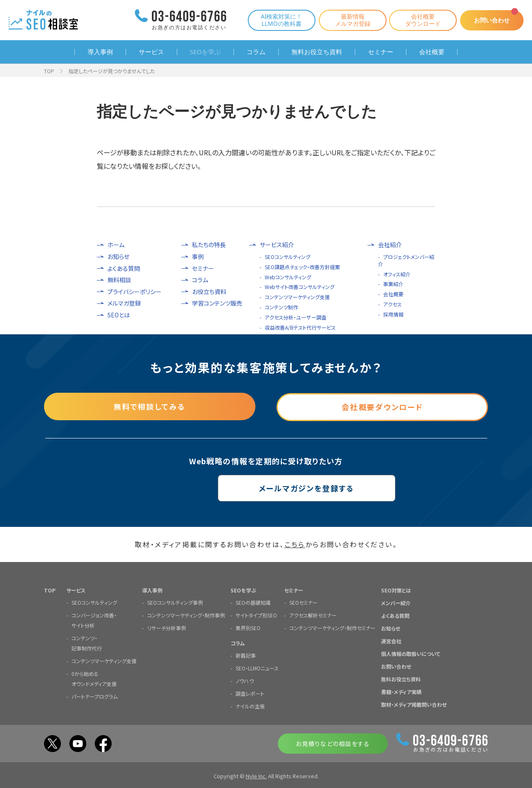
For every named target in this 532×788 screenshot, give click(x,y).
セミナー (381, 52)
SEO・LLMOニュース (257, 668)
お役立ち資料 (209, 292)
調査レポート (250, 693)
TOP (49, 71)
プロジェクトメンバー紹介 (406, 260)
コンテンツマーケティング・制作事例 (186, 615)
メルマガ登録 (124, 303)
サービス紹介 (277, 245)
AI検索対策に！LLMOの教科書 (277, 20)
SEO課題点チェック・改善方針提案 (302, 267)
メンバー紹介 (396, 602)
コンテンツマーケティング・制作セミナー (332, 627)
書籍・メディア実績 (401, 691)
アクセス (392, 304)
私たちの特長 (209, 245)
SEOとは (119, 315)
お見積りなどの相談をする (333, 743)
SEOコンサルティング (288, 257)
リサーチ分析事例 (167, 627)
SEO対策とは (396, 590)
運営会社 (391, 641)
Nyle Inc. (256, 776)
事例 (198, 257)
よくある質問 (124, 269)
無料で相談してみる (150, 406)
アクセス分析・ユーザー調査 (296, 317)
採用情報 (393, 314)
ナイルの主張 (250, 706)
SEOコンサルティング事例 (175, 602)
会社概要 (432, 52)
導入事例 (100, 52)
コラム (256, 52)
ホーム (116, 245)
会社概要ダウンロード (419, 20)
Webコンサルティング (288, 277)
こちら (295, 544)
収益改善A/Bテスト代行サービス (300, 327)
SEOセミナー (303, 602)
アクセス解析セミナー (313, 615)
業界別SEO (248, 627)
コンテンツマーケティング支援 (297, 297)
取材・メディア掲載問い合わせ (414, 704)
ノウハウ (245, 680)
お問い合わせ (490, 20)
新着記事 (246, 655)
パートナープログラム (95, 696)
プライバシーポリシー (134, 292)
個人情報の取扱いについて (411, 653)
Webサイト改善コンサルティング (300, 287)
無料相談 (119, 280)
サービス (151, 52)
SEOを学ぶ (205, 52)
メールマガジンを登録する (266, 488)
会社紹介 (390, 245)
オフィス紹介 (397, 274)
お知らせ (118, 257)
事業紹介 (393, 284)
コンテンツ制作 (281, 307)
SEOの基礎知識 (253, 602)
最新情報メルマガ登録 (348, 20)
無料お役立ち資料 (317, 52)
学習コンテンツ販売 (217, 303)
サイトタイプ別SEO (256, 615)
